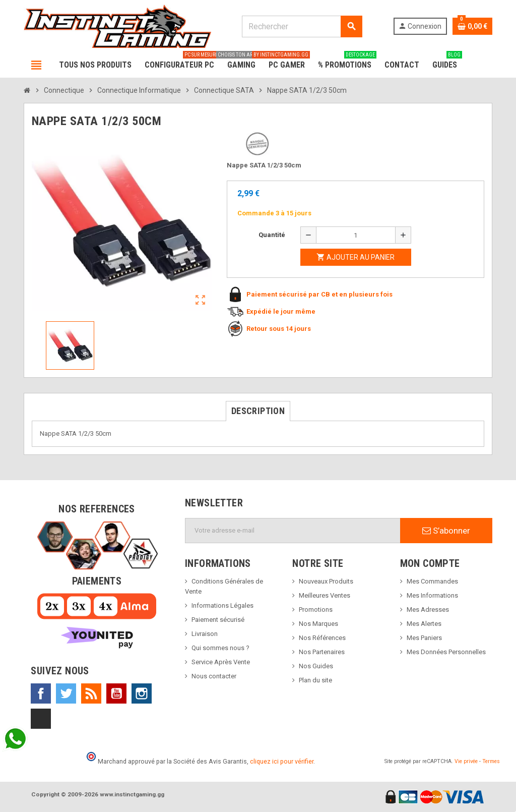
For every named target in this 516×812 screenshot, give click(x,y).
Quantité (272, 235)
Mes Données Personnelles (446, 652)
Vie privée (466, 761)
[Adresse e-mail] (293, 531)
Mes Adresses (428, 610)
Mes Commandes (432, 581)
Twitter (66, 693)
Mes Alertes (424, 624)
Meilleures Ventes (325, 595)
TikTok (41, 719)
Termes (491, 761)
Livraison (205, 634)
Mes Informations (432, 595)
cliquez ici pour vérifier (282, 761)
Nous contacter (214, 676)
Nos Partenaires (322, 652)
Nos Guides (316, 666)
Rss (91, 693)
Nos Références (322, 638)
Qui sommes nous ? (220, 648)
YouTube (116, 693)
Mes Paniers (424, 638)
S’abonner (446, 531)
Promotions (316, 610)
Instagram (142, 693)
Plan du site (315, 680)
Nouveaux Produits (326, 581)
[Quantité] (356, 235)
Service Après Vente (221, 662)
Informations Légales (222, 605)
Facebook (41, 693)
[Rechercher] (302, 26)
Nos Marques (318, 624)
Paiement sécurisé (218, 620)
